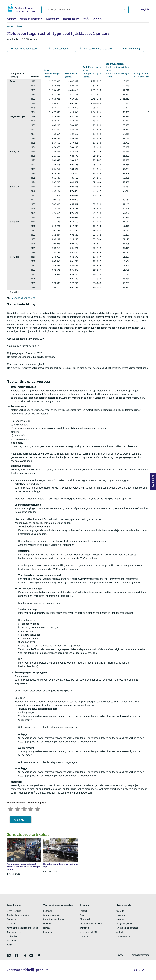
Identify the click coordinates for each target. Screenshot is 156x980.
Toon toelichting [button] (131, 49)
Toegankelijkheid (124, 924)
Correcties (85, 936)
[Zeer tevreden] (37, 809)
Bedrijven (48, 911)
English (145, 10)
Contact (83, 911)
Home (10, 27)
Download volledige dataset (96, 49)
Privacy (47, 928)
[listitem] (9, 956)
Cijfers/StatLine (14, 911)
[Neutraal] (24, 809)
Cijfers (11, 19)
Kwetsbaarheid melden (127, 928)
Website (120, 911)
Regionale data (14, 932)
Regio (86, 19)
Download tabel (58, 49)
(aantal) (52, 74)
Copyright (121, 915)
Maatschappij (70, 19)
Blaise (10, 945)
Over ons (97, 19)
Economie (52, 19)
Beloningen (49, 932)
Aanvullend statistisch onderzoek (22, 928)
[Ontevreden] (17, 809)
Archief (120, 932)
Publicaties (12, 936)
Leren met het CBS (88, 932)
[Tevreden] (31, 809)
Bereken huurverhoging (18, 915)
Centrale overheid (52, 915)
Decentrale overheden (54, 919)
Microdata (11, 924)
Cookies (120, 919)
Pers (82, 915)
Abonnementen (124, 936)
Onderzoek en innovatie (91, 924)
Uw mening (153, 481)
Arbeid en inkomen (30, 19)
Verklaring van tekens (23, 298)
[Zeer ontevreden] (11, 809)
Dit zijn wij (85, 919)
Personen (48, 924)
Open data (12, 919)
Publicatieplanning (140, 955)
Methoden (12, 941)
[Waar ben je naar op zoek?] (85, 10)
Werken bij (85, 928)
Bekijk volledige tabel (24, 49)
